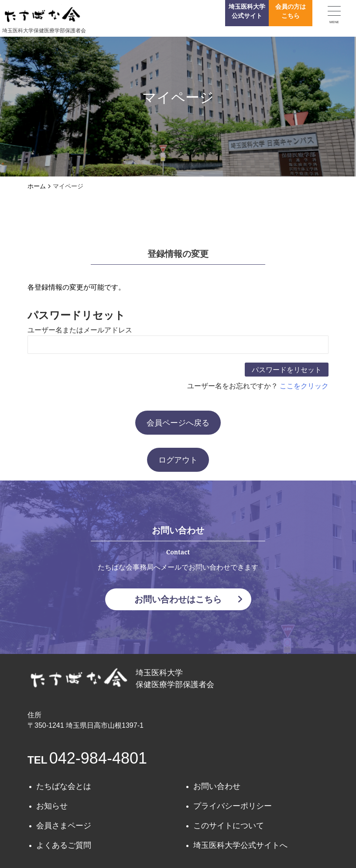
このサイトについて (229, 826)
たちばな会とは (64, 786)
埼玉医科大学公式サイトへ (240, 845)
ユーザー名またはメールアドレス (80, 330)
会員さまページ (64, 826)
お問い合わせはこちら (188, 599)
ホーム (37, 186)
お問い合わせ (217, 786)
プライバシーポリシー (233, 806)
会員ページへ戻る (178, 423)
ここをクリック (304, 386)
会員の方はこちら (291, 11)
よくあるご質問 (64, 845)
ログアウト (178, 460)
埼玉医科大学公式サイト (247, 11)
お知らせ (52, 806)
